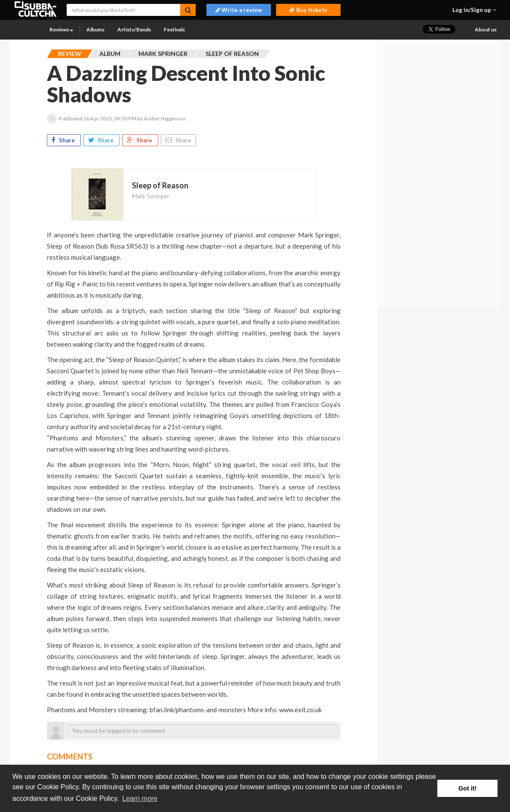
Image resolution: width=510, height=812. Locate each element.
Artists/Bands (134, 29)
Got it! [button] (467, 788)
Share (64, 140)
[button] (475, 10)
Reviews (61, 29)
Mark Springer (151, 196)
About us (486, 29)
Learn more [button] (140, 798)
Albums (95, 29)
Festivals (174, 29)
